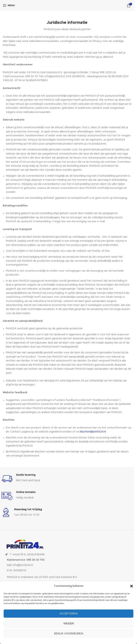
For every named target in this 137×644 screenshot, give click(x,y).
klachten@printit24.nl (93, 432)
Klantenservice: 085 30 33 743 (26, 560)
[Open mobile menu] (9, 5)
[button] (132, 586)
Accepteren (69, 614)
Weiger (69, 624)
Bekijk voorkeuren (69, 634)
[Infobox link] (67, 479)
